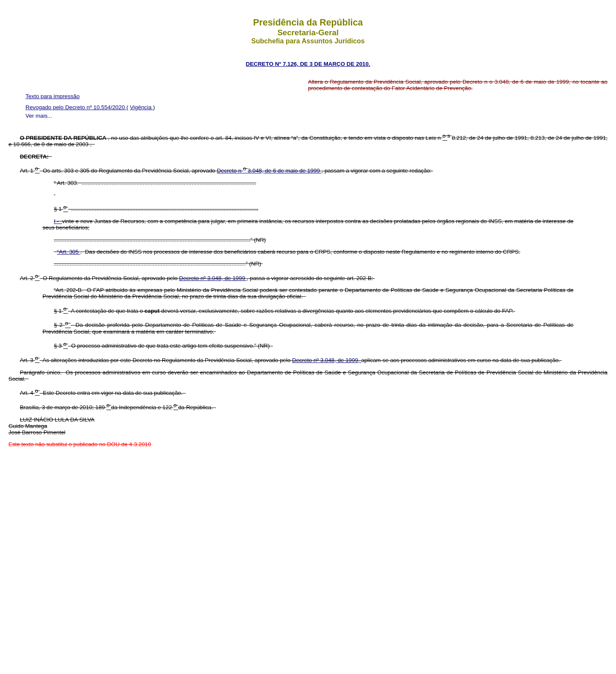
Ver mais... (39, 116)
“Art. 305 (69, 252)
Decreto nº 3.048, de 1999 (213, 278)
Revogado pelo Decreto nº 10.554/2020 (76, 107)
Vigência (142, 107)
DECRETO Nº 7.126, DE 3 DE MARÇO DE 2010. (308, 64)
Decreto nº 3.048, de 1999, (327, 360)
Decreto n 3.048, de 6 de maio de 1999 (269, 171)
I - (58, 221)
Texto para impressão (52, 96)
